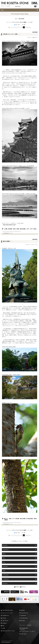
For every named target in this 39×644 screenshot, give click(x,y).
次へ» (30, 27)
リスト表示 (30, 22)
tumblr (4, 628)
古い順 (23, 25)
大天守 (31, 229)
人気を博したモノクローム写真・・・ (12, 34)
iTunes (13, 631)
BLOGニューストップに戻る (20, 541)
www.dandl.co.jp (24, 613)
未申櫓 (14, 229)
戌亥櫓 (18, 229)
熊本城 (35, 229)
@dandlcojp (23, 615)
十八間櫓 (6, 229)
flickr (3, 626)
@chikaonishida (24, 618)
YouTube (23, 621)
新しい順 (17, 25)
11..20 (26, 27)
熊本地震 (10, 229)
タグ (16, 19)
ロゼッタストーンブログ (8, 613)
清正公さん (6, 519)
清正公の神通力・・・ (8, 241)
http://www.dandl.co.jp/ (9, 225)
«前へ (9, 27)
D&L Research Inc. (24, 628)
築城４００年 (12, 519)
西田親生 (23, 610)
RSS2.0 (17, 587)
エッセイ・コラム (34, 245)
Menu (2, 10)
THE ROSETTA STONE (8, 610)
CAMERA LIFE (6, 615)
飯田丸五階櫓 (23, 229)
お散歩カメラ (35, 37)
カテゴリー (29, 37)
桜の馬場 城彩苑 (30, 519)
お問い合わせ (5, 621)
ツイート (11, 233)
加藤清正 (6, 520)
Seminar (4, 618)
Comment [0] (6, 233)
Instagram (5, 623)
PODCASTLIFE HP (7, 631)
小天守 (28, 229)
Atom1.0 (23, 587)
